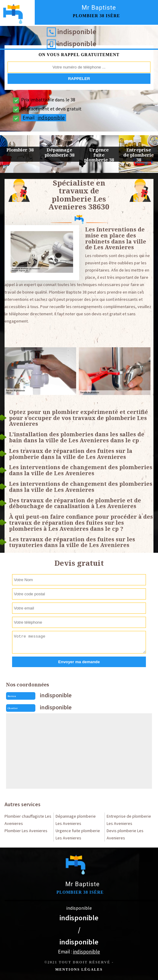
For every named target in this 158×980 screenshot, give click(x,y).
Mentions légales (79, 969)
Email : (44, 118)
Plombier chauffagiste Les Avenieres (28, 820)
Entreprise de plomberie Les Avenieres (129, 820)
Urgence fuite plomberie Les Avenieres (78, 834)
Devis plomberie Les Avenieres (125, 834)
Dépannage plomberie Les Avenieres (76, 820)
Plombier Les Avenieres (26, 831)
